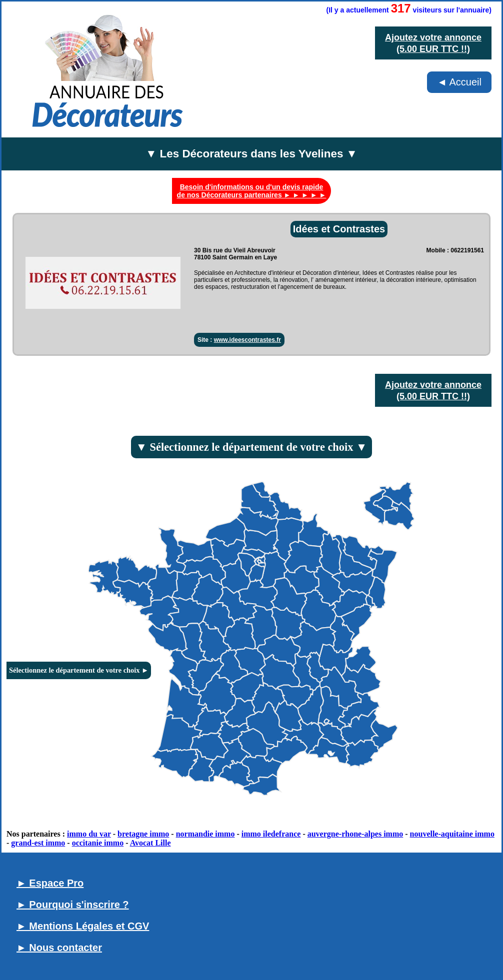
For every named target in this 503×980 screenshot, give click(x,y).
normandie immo (205, 834)
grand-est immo (38, 843)
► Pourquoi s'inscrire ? (73, 905)
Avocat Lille (150, 843)
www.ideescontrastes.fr (247, 340)
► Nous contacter (59, 948)
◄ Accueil (459, 82)
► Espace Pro (50, 883)
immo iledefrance (271, 834)
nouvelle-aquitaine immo (452, 834)
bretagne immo (143, 834)
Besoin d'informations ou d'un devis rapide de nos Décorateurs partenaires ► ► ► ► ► (252, 191)
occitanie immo (98, 843)
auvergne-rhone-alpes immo (355, 834)
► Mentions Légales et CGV (83, 926)
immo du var (89, 834)
